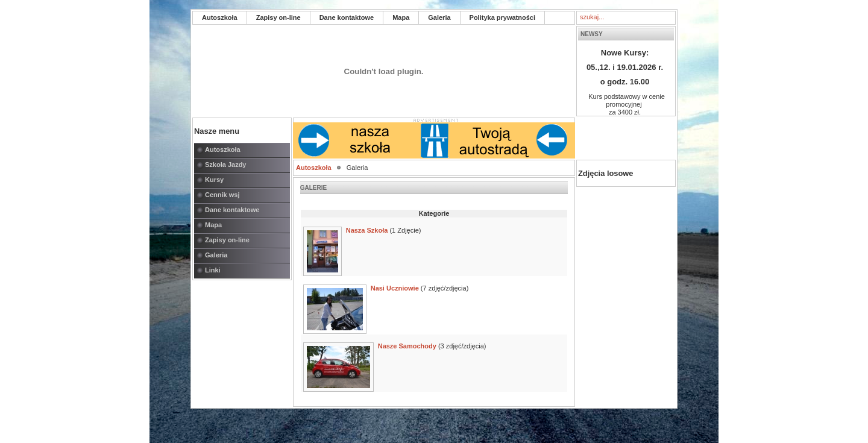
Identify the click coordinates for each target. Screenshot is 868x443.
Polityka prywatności (502, 17)
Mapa (401, 17)
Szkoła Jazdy (225, 165)
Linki (213, 270)
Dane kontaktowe (347, 17)
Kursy (214, 180)
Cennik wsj (222, 195)
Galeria (439, 17)
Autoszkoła (220, 17)
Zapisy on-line (278, 17)
